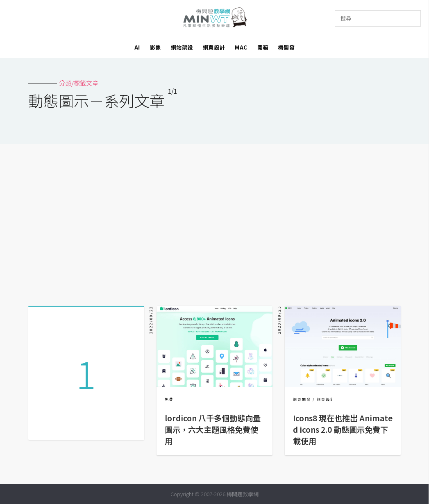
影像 (155, 47)
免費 (169, 399)
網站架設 (182, 47)
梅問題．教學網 (214, 19)
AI (137, 47)
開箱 (263, 47)
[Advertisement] (215, 222)
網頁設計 (214, 47)
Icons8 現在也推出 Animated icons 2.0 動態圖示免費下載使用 (343, 429)
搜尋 (346, 18)
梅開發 (287, 47)
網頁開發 (302, 399)
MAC (241, 47)
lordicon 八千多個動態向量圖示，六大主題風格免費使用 (213, 429)
